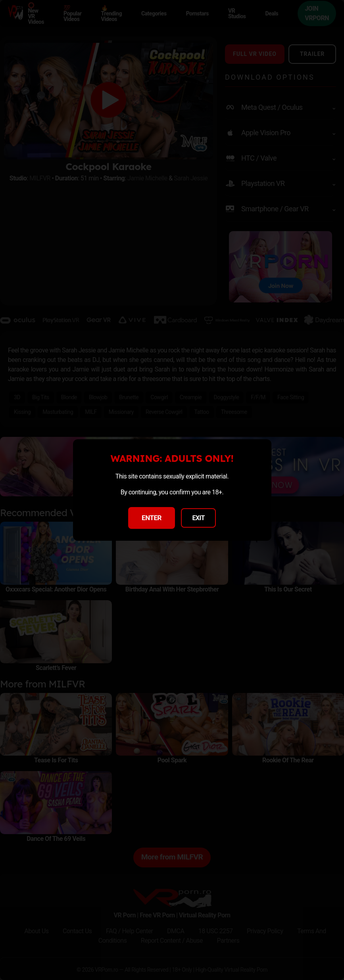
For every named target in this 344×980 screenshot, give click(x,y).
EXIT (198, 518)
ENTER (152, 518)
